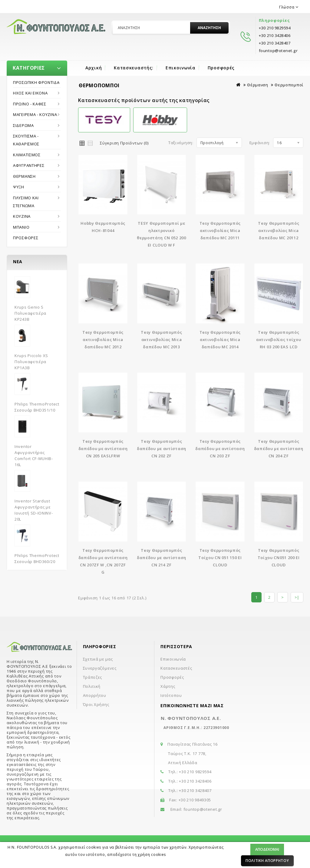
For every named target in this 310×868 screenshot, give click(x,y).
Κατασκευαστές (176, 668)
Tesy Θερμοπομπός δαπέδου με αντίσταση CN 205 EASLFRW (103, 449)
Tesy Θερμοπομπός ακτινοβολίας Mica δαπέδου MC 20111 (220, 230)
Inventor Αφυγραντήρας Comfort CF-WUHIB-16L (34, 456)
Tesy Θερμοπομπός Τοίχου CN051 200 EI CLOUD (279, 558)
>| (297, 597)
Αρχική (94, 68)
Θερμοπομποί (289, 85)
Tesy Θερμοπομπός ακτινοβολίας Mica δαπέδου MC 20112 (279, 230)
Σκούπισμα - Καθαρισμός (26, 140)
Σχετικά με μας (98, 659)
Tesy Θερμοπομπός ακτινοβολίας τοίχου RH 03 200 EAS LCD (279, 340)
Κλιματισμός (27, 155)
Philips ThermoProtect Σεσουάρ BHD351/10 (37, 407)
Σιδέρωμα (23, 125)
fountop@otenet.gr (203, 809)
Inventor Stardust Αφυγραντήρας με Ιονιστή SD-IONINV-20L (34, 510)
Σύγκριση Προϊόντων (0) (124, 143)
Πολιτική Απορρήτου (267, 861)
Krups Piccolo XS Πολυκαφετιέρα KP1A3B (31, 362)
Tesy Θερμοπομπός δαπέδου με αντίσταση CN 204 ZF (279, 449)
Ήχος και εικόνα (30, 93)
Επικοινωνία (181, 68)
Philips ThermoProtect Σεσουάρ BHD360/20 (37, 558)
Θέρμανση (24, 176)
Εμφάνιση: (260, 143)
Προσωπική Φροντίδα (36, 82)
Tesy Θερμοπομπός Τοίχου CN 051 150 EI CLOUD (220, 558)
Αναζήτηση (209, 28)
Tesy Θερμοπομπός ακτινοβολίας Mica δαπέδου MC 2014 (220, 340)
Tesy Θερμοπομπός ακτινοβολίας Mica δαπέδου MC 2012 (103, 340)
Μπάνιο (21, 227)
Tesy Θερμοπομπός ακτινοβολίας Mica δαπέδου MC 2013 (161, 340)
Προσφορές (221, 68)
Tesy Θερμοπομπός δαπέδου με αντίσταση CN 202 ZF (162, 449)
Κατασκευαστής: (134, 68)
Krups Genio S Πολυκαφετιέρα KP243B (30, 313)
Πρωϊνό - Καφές (30, 104)
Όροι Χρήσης (96, 704)
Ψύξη (19, 187)
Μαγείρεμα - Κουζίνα (35, 114)
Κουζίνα (22, 216)
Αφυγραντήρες (29, 165)
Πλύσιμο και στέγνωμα (26, 202)
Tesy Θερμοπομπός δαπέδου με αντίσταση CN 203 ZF (220, 449)
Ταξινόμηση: (181, 143)
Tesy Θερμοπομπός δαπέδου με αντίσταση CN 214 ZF (162, 558)
